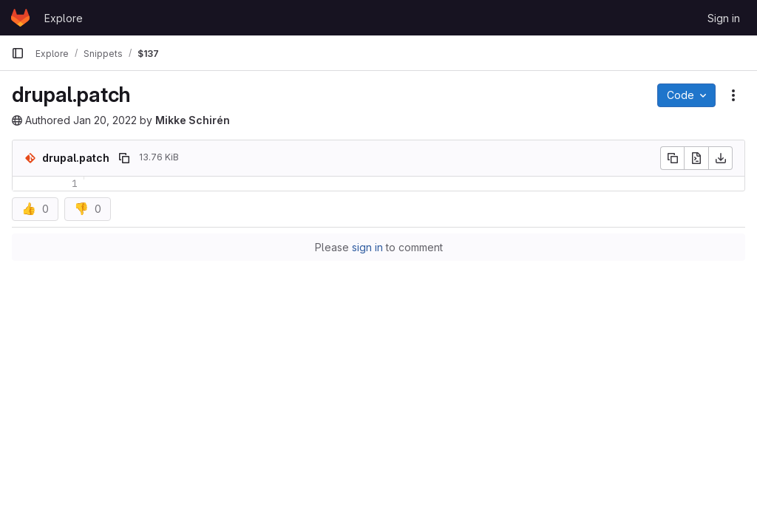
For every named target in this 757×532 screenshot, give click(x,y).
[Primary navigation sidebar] (18, 53)
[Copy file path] (124, 158)
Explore (64, 18)
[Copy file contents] (672, 158)
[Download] (721, 158)
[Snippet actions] (733, 95)
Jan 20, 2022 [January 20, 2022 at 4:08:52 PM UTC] (105, 120)
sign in (367, 247)
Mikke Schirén (193, 120)
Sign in (724, 18)
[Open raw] (696, 158)
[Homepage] (20, 18)
